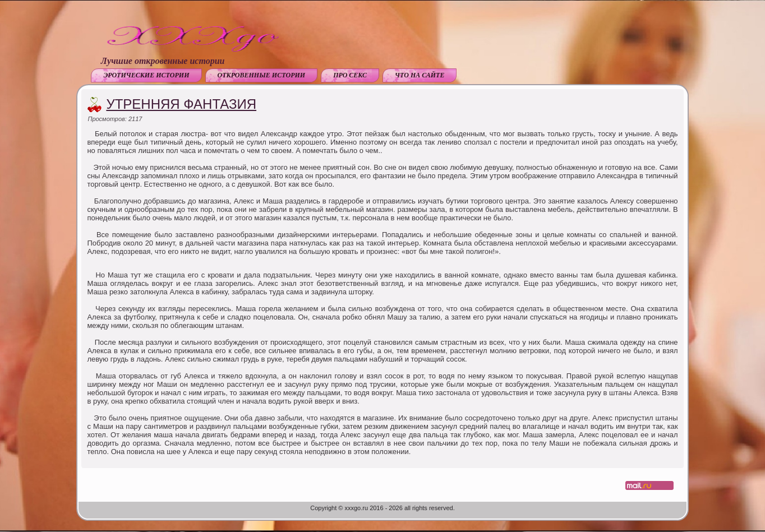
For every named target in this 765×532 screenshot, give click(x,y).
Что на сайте (420, 75)
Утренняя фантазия (181, 104)
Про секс (350, 75)
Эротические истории (146, 75)
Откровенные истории (262, 75)
